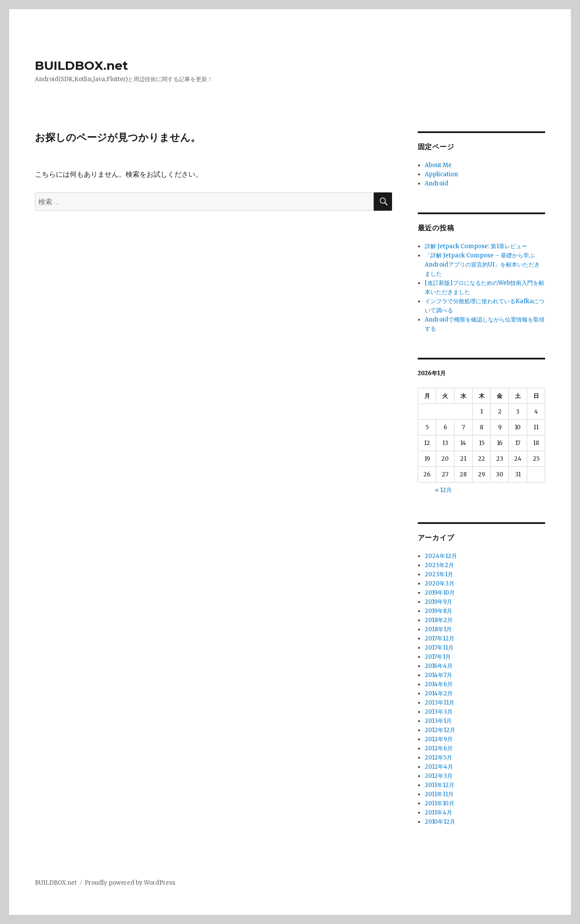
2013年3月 (439, 712)
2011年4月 (438, 813)
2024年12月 (441, 556)
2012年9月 (439, 739)
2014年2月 (439, 693)
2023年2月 (439, 565)
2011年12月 (440, 785)
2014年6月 (439, 684)
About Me (438, 165)
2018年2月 (439, 620)
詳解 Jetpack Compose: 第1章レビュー (476, 246)
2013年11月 (440, 703)
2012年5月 (438, 758)
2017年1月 (438, 657)
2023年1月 (439, 574)
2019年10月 (440, 593)
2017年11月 (439, 648)
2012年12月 (440, 730)
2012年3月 (439, 776)
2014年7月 (438, 675)
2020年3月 (440, 583)
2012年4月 (439, 767)
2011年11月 (439, 794)
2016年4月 (439, 666)
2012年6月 (439, 748)
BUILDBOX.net (82, 65)
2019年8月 (438, 611)
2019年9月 (438, 602)
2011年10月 (440, 803)
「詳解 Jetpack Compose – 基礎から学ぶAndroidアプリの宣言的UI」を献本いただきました (482, 265)
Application (441, 174)
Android (437, 183)
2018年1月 (438, 629)
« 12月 (443, 490)
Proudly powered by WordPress (130, 883)
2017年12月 (440, 638)
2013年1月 (438, 721)
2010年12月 (440, 822)
